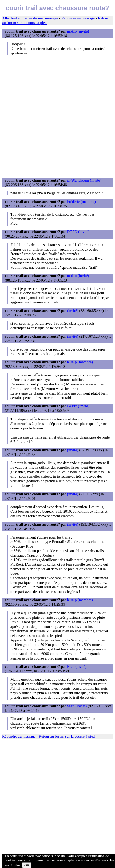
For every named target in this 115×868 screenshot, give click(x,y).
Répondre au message (78, 18)
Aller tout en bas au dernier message (30, 18)
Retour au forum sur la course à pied (67, 736)
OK (27, 865)
